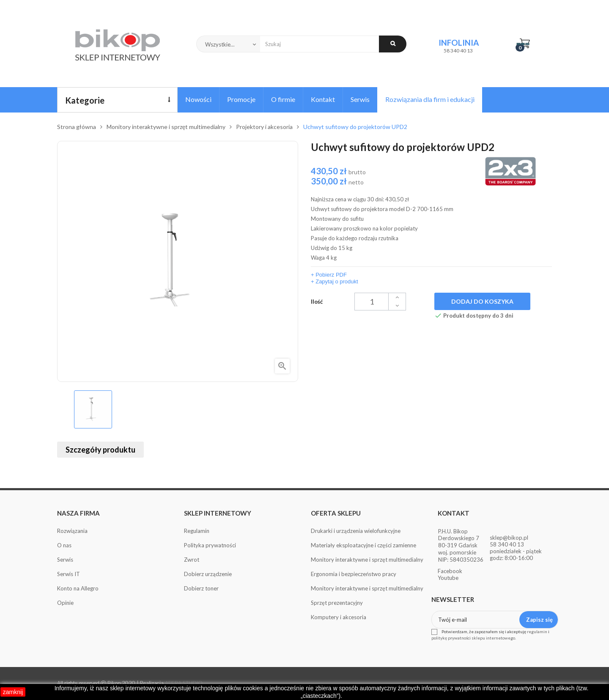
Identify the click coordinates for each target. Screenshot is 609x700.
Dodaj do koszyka (482, 301)
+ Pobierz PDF (329, 275)
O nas (64, 545)
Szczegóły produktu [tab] (100, 450)
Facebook (450, 571)
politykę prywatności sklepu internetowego (473, 638)
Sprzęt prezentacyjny (337, 603)
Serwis (65, 560)
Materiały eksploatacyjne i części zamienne (363, 545)
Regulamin (197, 531)
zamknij (13, 692)
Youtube (448, 578)
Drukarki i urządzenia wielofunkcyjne (356, 531)
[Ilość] (380, 302)
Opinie (65, 603)
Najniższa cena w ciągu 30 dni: (360, 199)
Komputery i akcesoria (339, 617)
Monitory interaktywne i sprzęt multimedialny (367, 560)
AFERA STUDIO (184, 683)
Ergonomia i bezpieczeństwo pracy (354, 574)
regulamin (537, 631)
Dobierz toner (201, 588)
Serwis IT (69, 574)
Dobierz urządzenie (208, 574)
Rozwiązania (72, 531)
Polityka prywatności (210, 545)
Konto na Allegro (78, 588)
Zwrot (192, 560)
